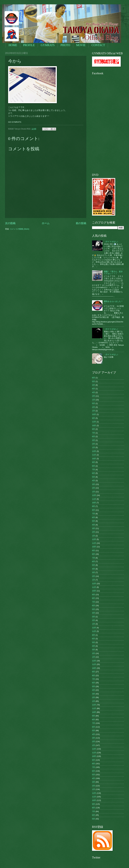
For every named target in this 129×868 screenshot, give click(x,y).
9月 (93, 418)
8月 (93, 378)
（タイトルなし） (111, 242)
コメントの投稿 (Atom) (19, 229)
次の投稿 (10, 223)
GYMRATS (48, 45)
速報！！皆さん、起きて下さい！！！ (113, 273)
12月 (94, 422)
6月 (93, 389)
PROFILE (29, 45)
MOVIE (81, 45)
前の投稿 (81, 223)
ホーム (46, 223)
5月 (93, 381)
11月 (94, 455)
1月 (93, 400)
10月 (94, 414)
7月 (93, 433)
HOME (13, 45)
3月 (93, 385)
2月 (93, 396)
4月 (93, 392)
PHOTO (65, 45)
